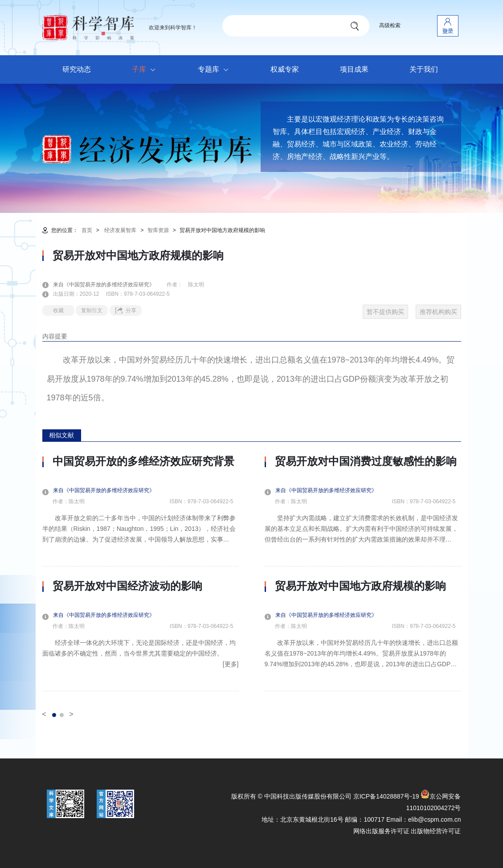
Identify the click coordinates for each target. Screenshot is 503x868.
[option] (141, 573)
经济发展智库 (120, 230)
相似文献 (61, 435)
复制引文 (92, 310)
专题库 (215, 70)
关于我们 (424, 69)
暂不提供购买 (385, 312)
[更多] (231, 664)
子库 (146, 70)
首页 (87, 230)
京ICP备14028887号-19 (386, 796)
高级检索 (390, 25)
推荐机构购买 (438, 312)
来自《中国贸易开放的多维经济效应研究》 (109, 285)
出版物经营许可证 (436, 831)
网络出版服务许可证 (381, 831)
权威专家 (285, 69)
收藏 (58, 310)
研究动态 (77, 69)
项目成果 (354, 69)
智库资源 (158, 230)
